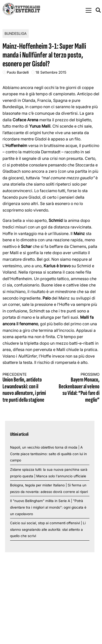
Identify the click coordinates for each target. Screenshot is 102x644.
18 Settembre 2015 (51, 72)
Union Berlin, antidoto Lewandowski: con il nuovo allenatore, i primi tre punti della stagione (24, 388)
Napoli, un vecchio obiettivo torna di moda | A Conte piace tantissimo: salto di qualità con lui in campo (48, 454)
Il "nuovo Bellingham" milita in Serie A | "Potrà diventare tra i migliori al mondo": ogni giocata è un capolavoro (48, 507)
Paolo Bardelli (18, 72)
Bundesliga (16, 33)
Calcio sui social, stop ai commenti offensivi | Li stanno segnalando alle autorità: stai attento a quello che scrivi (48, 529)
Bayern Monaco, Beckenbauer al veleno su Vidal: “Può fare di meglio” (78, 388)
